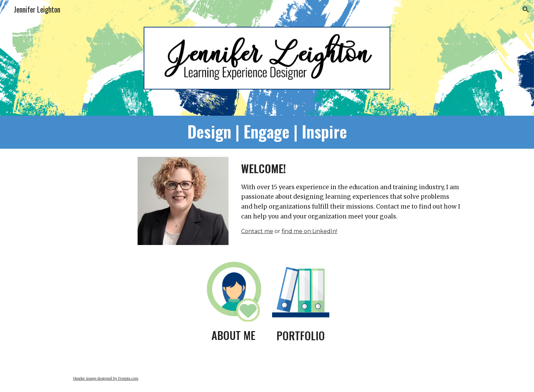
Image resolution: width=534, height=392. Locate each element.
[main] (267, 132)
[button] (526, 10)
